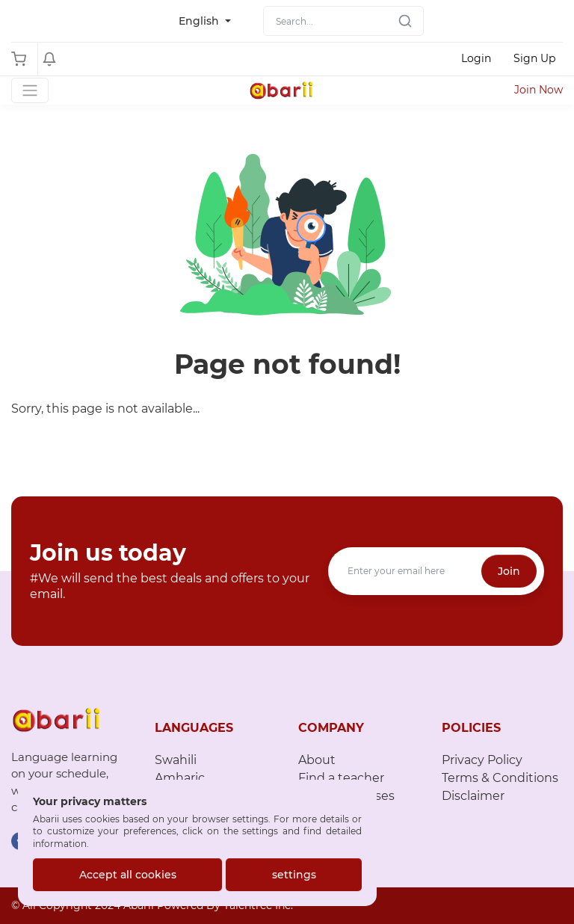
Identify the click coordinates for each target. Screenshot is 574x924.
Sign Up (534, 58)
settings (294, 875)
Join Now (538, 90)
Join (509, 571)
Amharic (180, 778)
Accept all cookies (128, 875)
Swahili (176, 760)
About (317, 760)
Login (476, 58)
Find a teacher (341, 778)
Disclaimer (473, 796)
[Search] (343, 21)
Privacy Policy (482, 760)
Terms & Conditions (500, 778)
